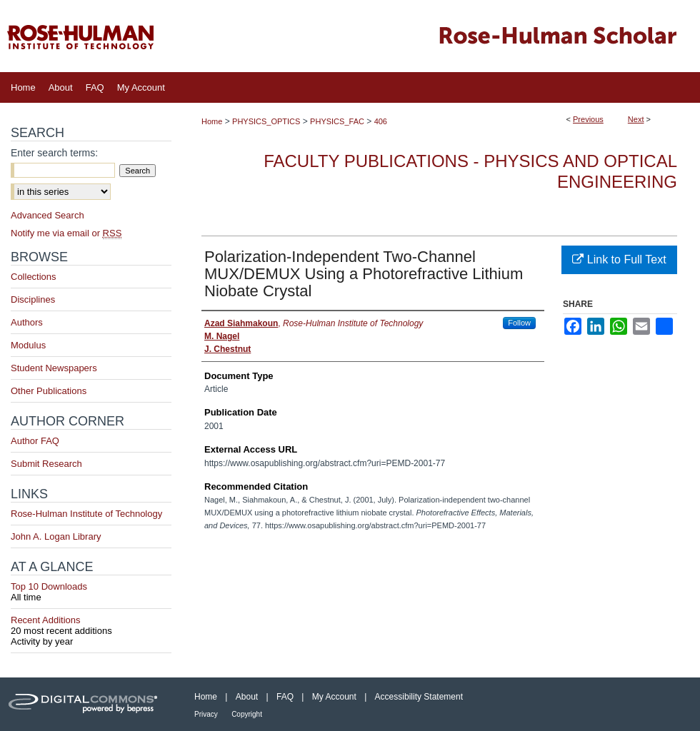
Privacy (206, 714)
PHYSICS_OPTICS (266, 121)
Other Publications (49, 391)
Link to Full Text (619, 259)
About (247, 697)
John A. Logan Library (56, 536)
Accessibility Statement (419, 697)
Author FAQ (35, 441)
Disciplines (33, 299)
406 (381, 121)
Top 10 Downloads (91, 592)
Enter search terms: (54, 153)
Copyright (247, 714)
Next (636, 119)
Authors (27, 322)
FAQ (285, 697)
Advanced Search (47, 215)
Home (212, 121)
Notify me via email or (66, 233)
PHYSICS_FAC (337, 121)
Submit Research (46, 464)
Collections (34, 277)
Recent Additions (91, 625)
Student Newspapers (54, 368)
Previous (588, 119)
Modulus (28, 345)
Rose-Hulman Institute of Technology (86, 514)
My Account (334, 697)
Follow (519, 323)
